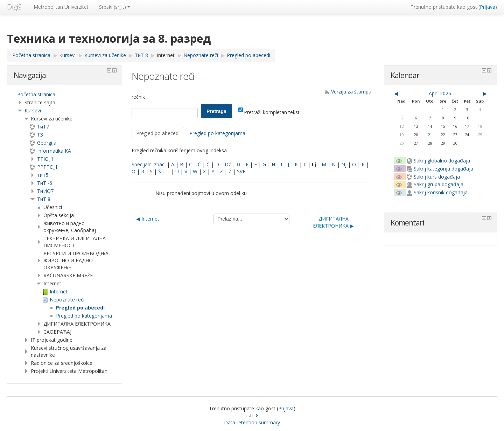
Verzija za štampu (351, 92)
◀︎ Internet (148, 219)
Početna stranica (36, 94)
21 (430, 135)
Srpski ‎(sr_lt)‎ (115, 7)
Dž (228, 164)
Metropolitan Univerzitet (61, 7)
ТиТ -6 (45, 183)
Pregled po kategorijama (217, 133)
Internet (166, 55)
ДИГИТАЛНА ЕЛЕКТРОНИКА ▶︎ (333, 222)
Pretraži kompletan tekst (269, 112)
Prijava (488, 7)
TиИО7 (45, 191)
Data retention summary (252, 422)
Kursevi (33, 110)
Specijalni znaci (149, 164)
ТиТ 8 (44, 199)
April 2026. (440, 93)
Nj (344, 164)
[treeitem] (65, 95)
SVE (241, 171)
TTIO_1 (45, 159)
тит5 (43, 175)
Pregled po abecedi (158, 133)
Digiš (14, 7)
